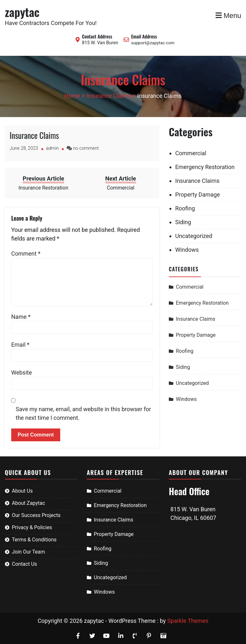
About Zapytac (29, 503)
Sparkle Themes (188, 621)
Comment (26, 254)
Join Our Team (29, 552)
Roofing (185, 208)
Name (21, 317)
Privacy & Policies (32, 527)
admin (53, 148)
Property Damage (197, 195)
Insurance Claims (34, 135)
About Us (22, 491)
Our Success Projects (36, 515)
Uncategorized (194, 236)
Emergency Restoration (205, 167)
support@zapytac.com (153, 43)
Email (20, 345)
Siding (183, 222)
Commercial (191, 153)
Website (21, 373)
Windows (187, 250)
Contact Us (25, 564)
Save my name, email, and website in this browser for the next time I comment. (83, 413)
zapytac (22, 12)
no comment (86, 148)
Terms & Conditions (34, 540)
